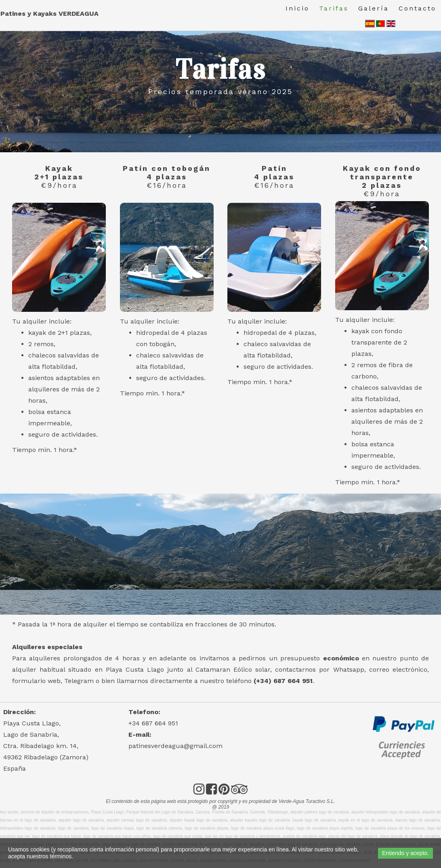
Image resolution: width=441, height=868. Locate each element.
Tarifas (334, 8)
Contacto (417, 8)
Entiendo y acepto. (405, 853)
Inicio (297, 8)
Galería (374, 8)
